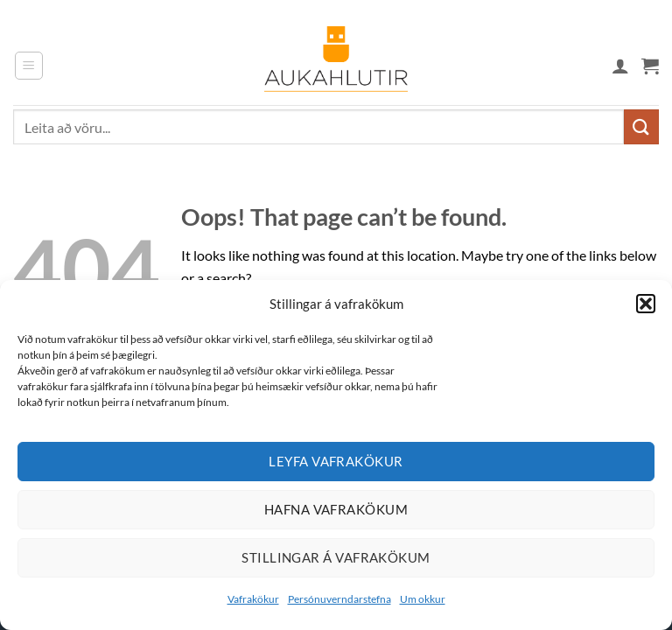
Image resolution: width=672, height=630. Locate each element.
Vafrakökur (253, 599)
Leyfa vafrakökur (336, 461)
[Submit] (641, 126)
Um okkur (423, 599)
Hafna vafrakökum (336, 509)
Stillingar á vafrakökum (336, 557)
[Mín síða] (620, 66)
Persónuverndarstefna (339, 599)
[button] (646, 304)
